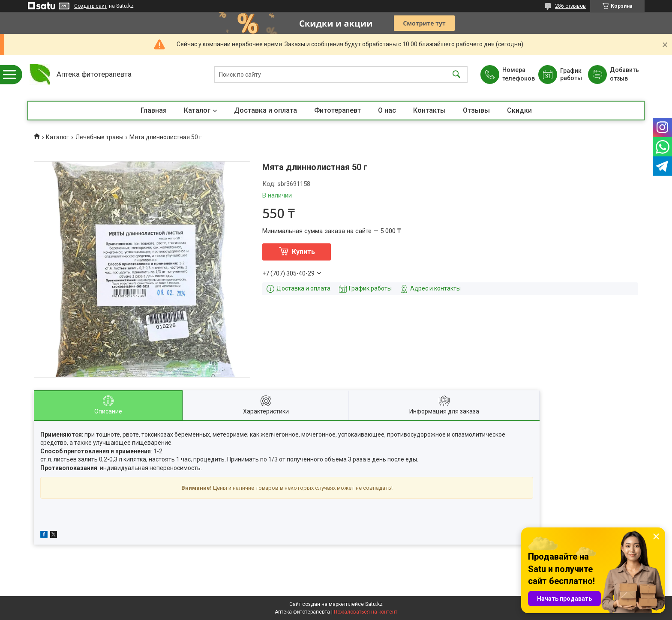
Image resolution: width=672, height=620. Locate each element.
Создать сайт (90, 6)
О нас (387, 110)
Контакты (429, 110)
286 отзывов (570, 6)
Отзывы (476, 110)
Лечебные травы (99, 137)
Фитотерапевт (337, 110)
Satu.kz (374, 604)
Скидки (519, 110)
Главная (154, 110)
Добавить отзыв (624, 74)
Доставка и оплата (265, 110)
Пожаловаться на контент (366, 612)
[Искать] (456, 75)
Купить (303, 252)
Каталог (197, 110)
